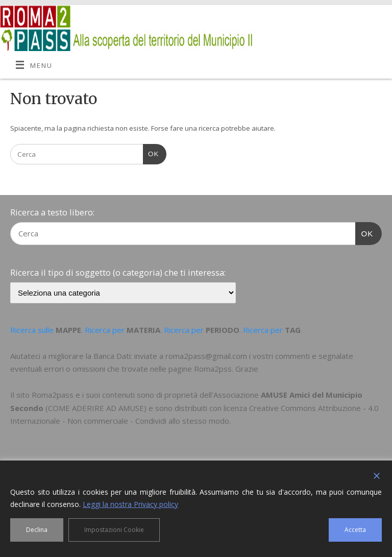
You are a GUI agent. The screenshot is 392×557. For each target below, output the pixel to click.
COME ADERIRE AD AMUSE (96, 408)
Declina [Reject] (37, 530)
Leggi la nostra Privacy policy (130, 504)
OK (151, 153)
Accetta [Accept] (355, 530)
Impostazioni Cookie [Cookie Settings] (114, 530)
